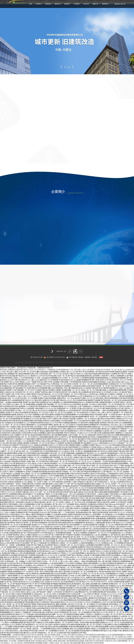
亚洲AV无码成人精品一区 (47, 639)
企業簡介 (39, 4)
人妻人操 (47, 635)
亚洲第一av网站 (48, 643)
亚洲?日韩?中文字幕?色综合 (94, 641)
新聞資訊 (48, 4)
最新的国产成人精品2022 (32, 637)
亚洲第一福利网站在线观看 (21, 641)
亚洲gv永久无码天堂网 (85, 635)
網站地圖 (94, 357)
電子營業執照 (72, 357)
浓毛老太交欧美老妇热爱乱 (71, 639)
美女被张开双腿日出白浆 (21, 635)
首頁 (31, 4)
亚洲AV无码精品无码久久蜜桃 (41, 641)
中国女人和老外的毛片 (77, 637)
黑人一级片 (33, 639)
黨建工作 (96, 4)
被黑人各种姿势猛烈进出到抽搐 (73, 641)
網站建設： (82, 357)
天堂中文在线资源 (37, 635)
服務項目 (58, 4)
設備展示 (67, 4)
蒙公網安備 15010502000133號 (56, 357)
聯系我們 (105, 4)
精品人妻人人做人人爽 (96, 639)
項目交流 (86, 4)
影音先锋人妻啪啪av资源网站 (19, 639)
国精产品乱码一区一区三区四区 (112, 637)
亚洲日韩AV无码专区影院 (95, 643)
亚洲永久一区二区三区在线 (13, 643)
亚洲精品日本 (96, 637)
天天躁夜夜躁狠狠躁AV (118, 635)
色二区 (88, 637)
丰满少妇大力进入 (111, 641)
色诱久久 (84, 639)
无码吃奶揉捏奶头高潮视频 (33, 643)
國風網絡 (88, 357)
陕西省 (59, 639)
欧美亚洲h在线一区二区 (15, 637)
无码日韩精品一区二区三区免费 (53, 637)
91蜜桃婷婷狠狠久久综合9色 (114, 639)
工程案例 (77, 4)
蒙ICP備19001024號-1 (37, 357)
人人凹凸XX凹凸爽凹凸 (69, 635)
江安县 (67, 637)
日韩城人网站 (57, 641)
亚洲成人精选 (55, 635)
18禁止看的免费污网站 (77, 643)
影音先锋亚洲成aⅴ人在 (101, 635)
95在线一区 (58, 643)
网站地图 (10, 372)
